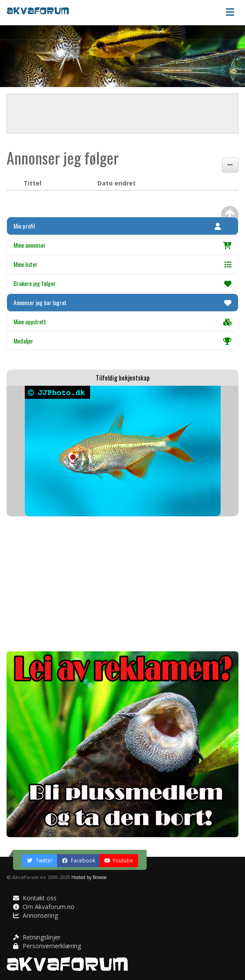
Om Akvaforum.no (44, 907)
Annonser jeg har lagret (122, 302)
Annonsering (35, 915)
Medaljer (122, 341)
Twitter (40, 860)
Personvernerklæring (47, 946)
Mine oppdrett (122, 322)
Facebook (79, 860)
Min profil (117, 226)
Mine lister (122, 264)
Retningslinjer (37, 937)
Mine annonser (122, 245)
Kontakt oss (35, 898)
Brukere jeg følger (122, 283)
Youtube (119, 860)
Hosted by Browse (89, 877)
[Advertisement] (122, 584)
